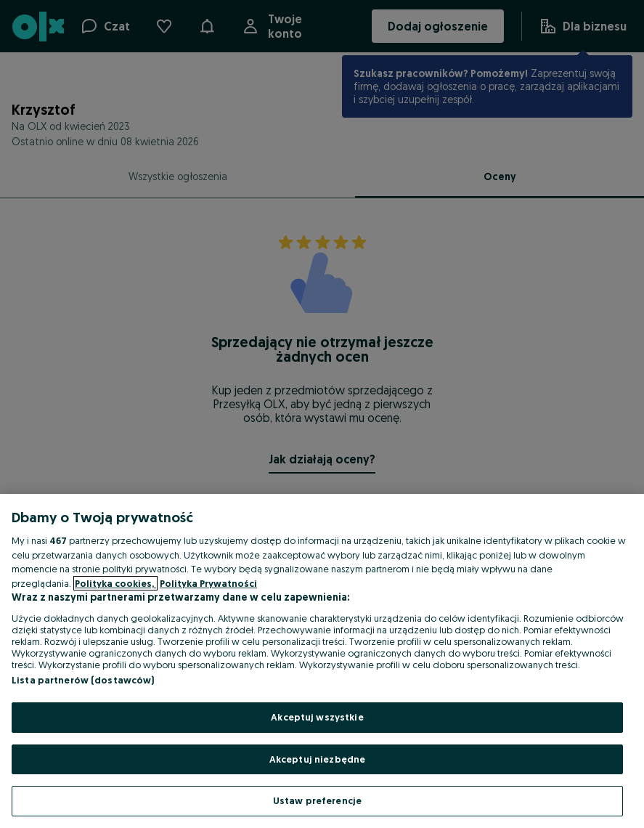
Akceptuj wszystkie (317, 717)
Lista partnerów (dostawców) (83, 680)
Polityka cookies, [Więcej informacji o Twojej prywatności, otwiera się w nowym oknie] (115, 583)
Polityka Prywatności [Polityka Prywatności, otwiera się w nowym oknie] (208, 583)
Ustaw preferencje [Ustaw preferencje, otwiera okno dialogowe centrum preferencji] (317, 800)
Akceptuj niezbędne (317, 759)
